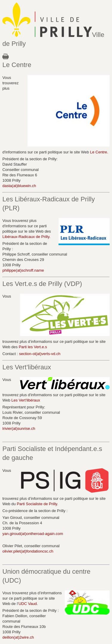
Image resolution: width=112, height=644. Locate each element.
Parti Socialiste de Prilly (37, 504)
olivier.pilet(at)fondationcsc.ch (28, 551)
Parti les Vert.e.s (33, 347)
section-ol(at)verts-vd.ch (40, 354)
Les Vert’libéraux (26, 400)
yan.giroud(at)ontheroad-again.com (33, 534)
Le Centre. (99, 152)
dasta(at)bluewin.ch (19, 186)
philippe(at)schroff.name (23, 270)
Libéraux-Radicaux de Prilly (26, 237)
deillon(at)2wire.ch (18, 637)
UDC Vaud (28, 604)
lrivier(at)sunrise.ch (19, 428)
